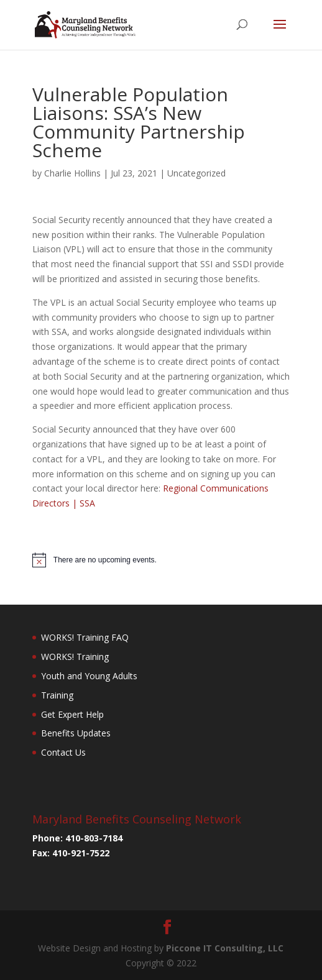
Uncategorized (196, 173)
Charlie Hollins (72, 173)
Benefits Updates (76, 733)
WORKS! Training (75, 657)
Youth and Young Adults (89, 676)
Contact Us (63, 752)
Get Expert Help (72, 714)
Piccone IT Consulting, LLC (225, 948)
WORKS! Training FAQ (85, 637)
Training (57, 695)
